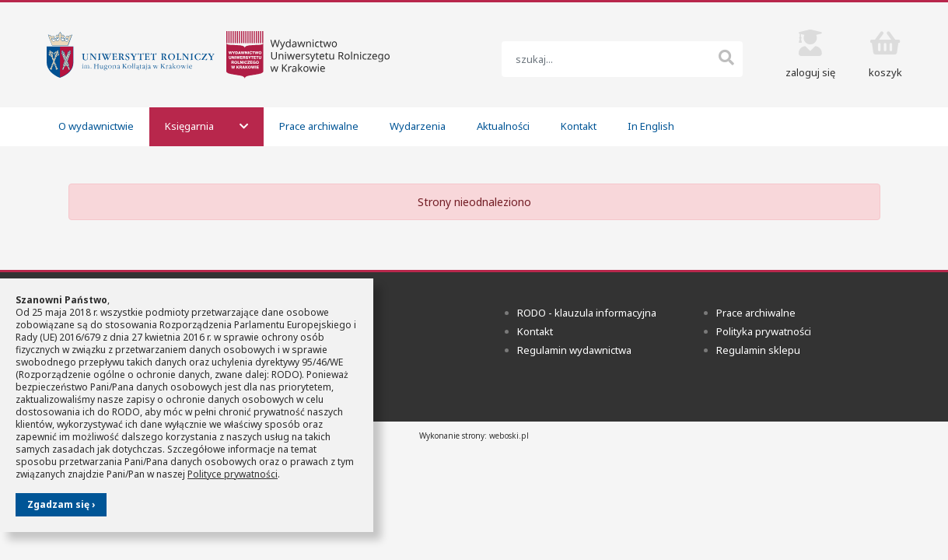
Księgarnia (206, 126)
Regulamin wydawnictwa (574, 350)
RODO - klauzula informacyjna (587, 313)
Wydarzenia (418, 126)
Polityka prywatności (764, 331)
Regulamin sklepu (758, 350)
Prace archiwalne (319, 126)
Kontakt (579, 126)
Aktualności (503, 126)
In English (651, 126)
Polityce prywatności (233, 474)
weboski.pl (509, 436)
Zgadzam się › (61, 504)
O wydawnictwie (96, 126)
